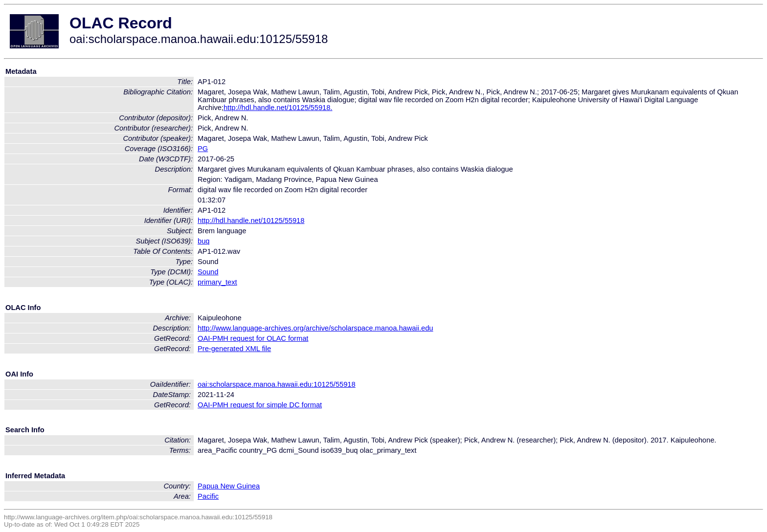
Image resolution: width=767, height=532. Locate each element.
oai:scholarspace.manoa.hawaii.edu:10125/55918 (277, 384)
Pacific (208, 496)
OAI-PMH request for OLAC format (253, 338)
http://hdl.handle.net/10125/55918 (251, 221)
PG (203, 149)
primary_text (217, 282)
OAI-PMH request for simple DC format (260, 405)
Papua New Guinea (229, 486)
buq (203, 241)
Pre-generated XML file (234, 349)
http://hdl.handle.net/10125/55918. (278, 108)
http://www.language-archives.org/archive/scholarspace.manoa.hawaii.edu (315, 328)
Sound (208, 272)
